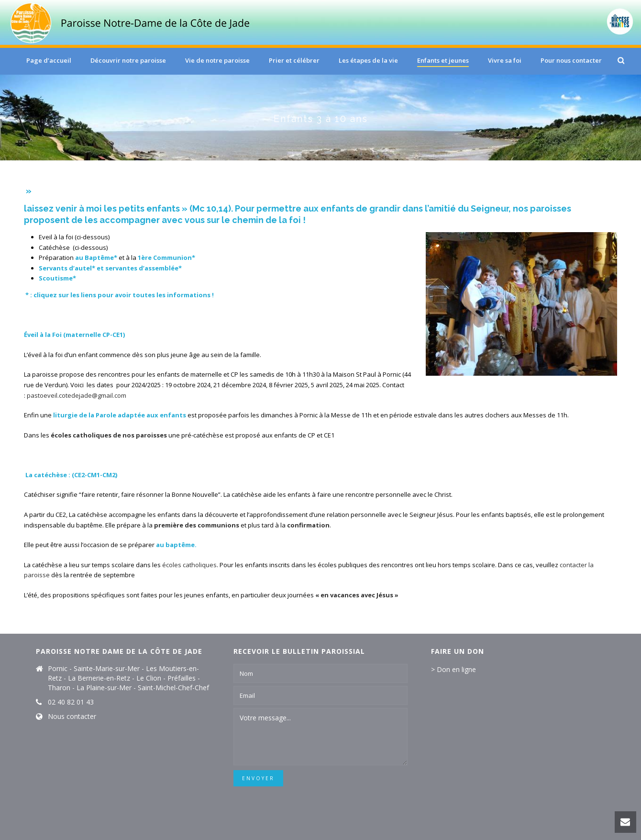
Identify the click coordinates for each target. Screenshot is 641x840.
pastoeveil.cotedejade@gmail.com (77, 395)
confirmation (308, 525)
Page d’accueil (49, 60)
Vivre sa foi (505, 60)
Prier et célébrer (294, 60)
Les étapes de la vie (368, 60)
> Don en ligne (453, 669)
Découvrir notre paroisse (128, 60)
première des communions (197, 525)
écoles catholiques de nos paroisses (109, 435)
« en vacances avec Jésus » (357, 595)
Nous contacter (72, 717)
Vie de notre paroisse (217, 60)
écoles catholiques (189, 565)
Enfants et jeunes (443, 60)
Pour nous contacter (571, 60)
